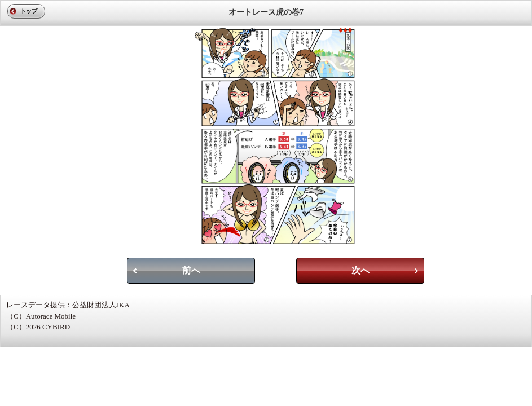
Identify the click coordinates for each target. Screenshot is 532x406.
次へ (360, 270)
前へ (191, 270)
